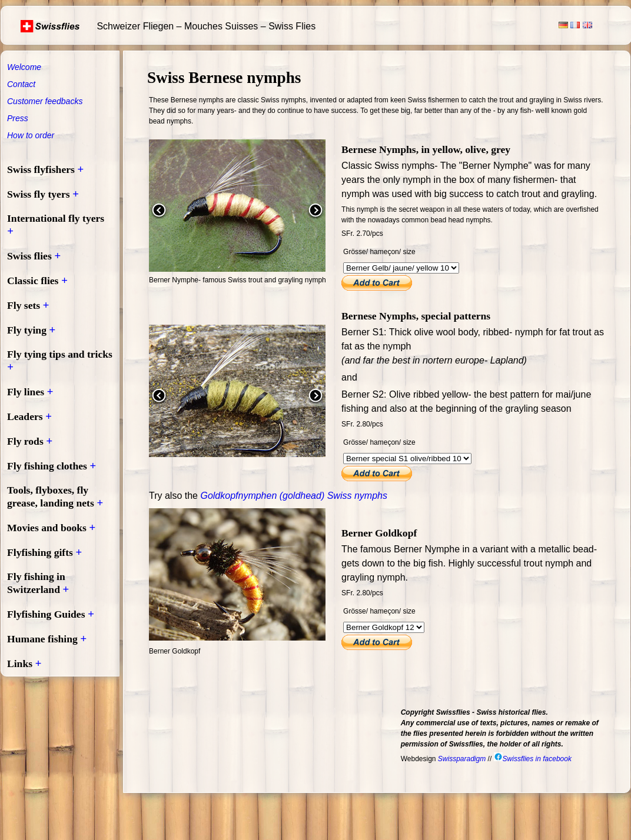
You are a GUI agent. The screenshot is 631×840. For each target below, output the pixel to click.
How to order (31, 135)
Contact (21, 84)
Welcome (24, 67)
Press (18, 118)
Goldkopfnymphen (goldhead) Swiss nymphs (294, 496)
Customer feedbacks (45, 101)
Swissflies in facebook (533, 759)
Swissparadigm (462, 759)
